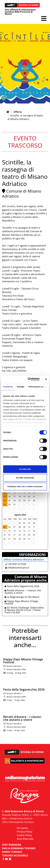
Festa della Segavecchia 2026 (22, 586)
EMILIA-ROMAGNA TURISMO (19, 848)
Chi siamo (22, 828)
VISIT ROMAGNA (12, 845)
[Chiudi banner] (46, 379)
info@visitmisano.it (18, 568)
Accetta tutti (25, 469)
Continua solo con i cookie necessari (25, 486)
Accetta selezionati (25, 478)
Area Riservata (25, 839)
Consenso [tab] (8, 387)
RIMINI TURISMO (12, 852)
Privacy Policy (25, 832)
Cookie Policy (24, 835)
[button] (44, 18)
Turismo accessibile (15, 855)
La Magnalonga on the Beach (22, 597)
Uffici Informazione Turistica (18, 822)
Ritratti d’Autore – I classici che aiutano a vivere (23, 592)
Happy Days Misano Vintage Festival (21, 602)
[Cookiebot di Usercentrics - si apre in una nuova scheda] (29, 379)
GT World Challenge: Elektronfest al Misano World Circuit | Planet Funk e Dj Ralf (24, 610)
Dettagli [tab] (21, 387)
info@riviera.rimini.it (21, 818)
